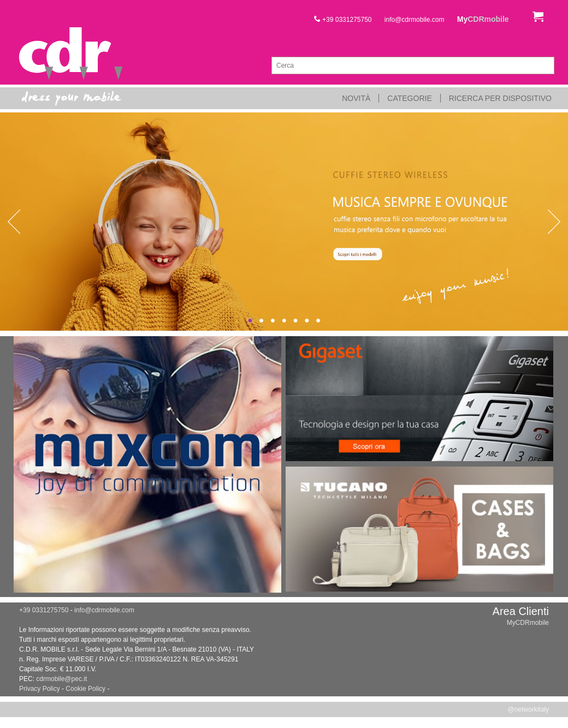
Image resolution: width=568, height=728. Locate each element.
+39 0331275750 (343, 20)
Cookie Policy (85, 689)
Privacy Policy (40, 689)
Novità (356, 98)
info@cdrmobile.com (415, 20)
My (483, 19)
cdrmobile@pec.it (61, 679)
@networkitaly (528, 709)
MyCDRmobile (528, 623)
